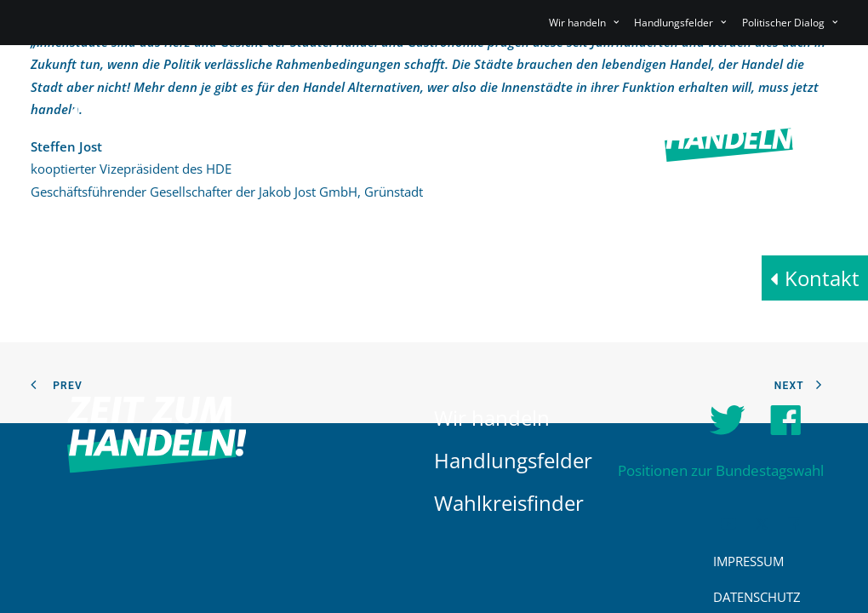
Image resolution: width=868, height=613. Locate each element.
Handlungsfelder (513, 460)
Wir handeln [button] (584, 23)
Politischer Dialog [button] (790, 23)
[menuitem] (587, 23)
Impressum (748, 561)
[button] (728, 525)
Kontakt (822, 278)
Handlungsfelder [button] (680, 23)
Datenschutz (757, 597)
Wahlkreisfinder (509, 503)
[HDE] (157, 134)
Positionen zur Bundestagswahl (721, 470)
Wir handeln (492, 418)
